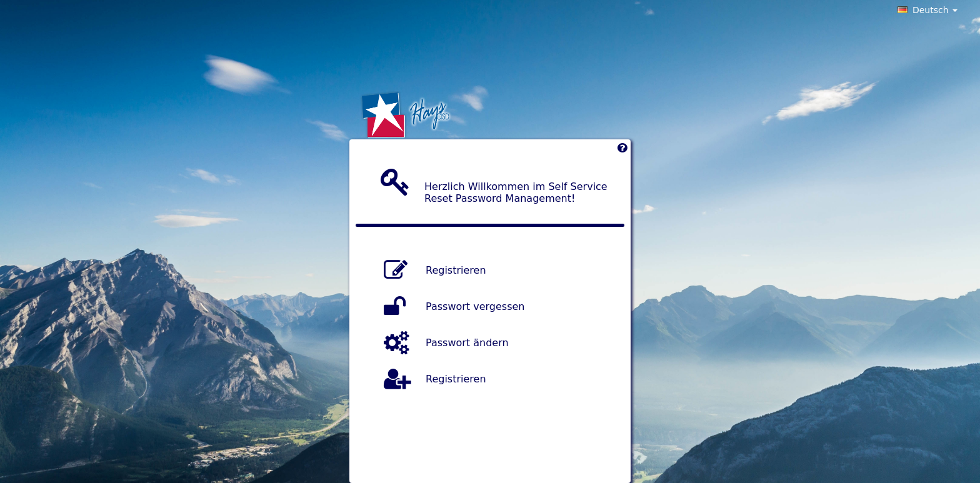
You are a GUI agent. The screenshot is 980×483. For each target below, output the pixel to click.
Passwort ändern (467, 342)
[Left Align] (622, 151)
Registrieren (456, 270)
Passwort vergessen (475, 306)
